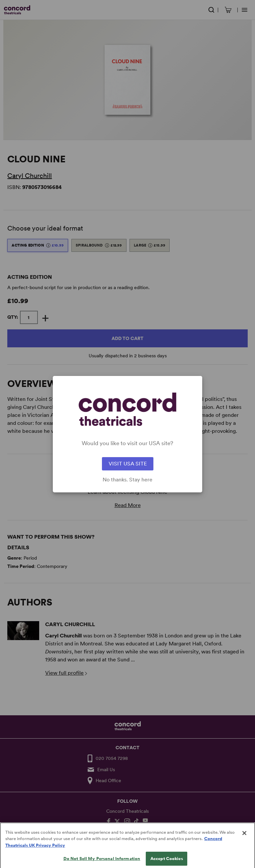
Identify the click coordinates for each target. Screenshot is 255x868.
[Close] (244, 840)
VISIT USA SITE (128, 464)
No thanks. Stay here (127, 480)
